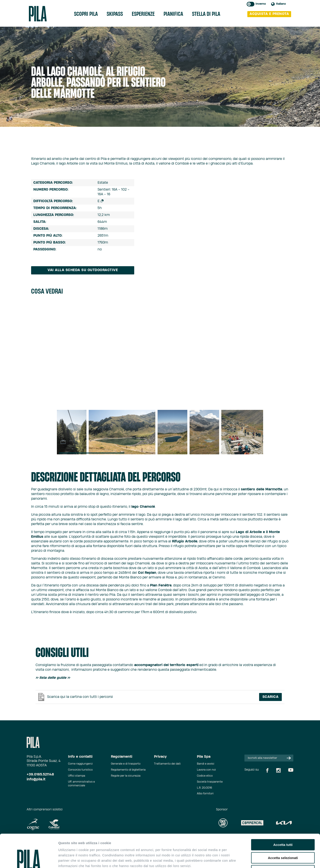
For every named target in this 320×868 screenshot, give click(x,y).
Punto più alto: (48, 236)
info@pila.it (36, 779)
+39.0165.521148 (40, 774)
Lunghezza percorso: (54, 215)
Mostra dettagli (234, 859)
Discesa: (41, 229)
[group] (72, 432)
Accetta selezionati (283, 827)
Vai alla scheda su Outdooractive (83, 270)
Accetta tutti (283, 814)
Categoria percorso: (53, 183)
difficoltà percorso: (53, 201)
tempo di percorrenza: (55, 208)
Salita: (40, 222)
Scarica (271, 697)
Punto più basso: (50, 243)
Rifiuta (283, 840)
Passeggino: (45, 249)
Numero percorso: (51, 190)
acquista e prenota (269, 14)
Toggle (251, 4)
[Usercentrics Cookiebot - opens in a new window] (29, 859)
